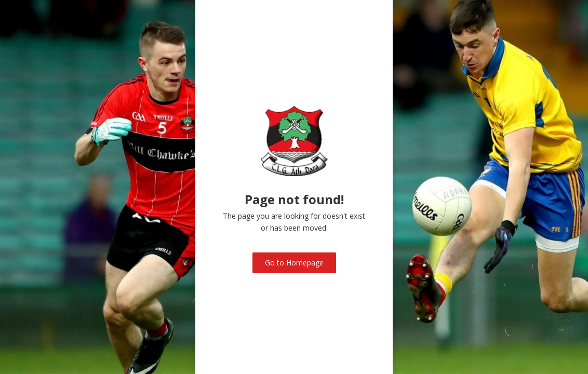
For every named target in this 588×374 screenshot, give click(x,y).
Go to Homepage (294, 263)
